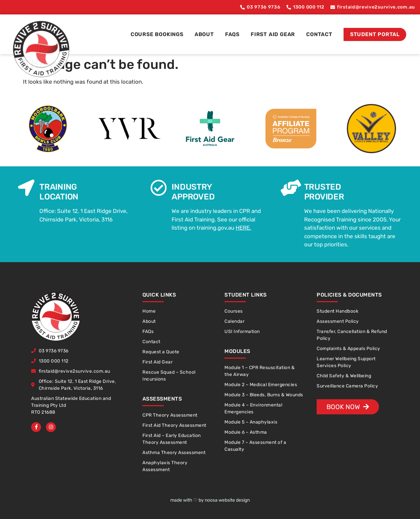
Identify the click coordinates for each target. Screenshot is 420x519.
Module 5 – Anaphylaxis (251, 422)
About (204, 34)
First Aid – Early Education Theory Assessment (172, 439)
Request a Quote (161, 352)
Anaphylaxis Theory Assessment (165, 466)
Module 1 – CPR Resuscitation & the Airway (260, 371)
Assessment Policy (338, 321)
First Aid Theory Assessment (174, 425)
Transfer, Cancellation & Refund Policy (352, 335)
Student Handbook (337, 311)
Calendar (234, 321)
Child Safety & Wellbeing (344, 376)
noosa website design (227, 500)
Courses (234, 311)
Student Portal (375, 34)
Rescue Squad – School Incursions (169, 376)
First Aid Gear (273, 34)
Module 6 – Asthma (246, 432)
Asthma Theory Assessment (174, 453)
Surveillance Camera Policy (347, 386)
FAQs (232, 34)
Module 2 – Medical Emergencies (261, 385)
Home (149, 311)
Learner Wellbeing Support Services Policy (346, 362)
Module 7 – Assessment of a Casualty (255, 446)
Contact (319, 34)
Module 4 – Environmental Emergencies (253, 408)
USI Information (242, 332)
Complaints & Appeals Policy (348, 349)
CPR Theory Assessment (170, 415)
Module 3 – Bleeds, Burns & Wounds (264, 395)
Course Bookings (157, 34)
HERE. (243, 228)
